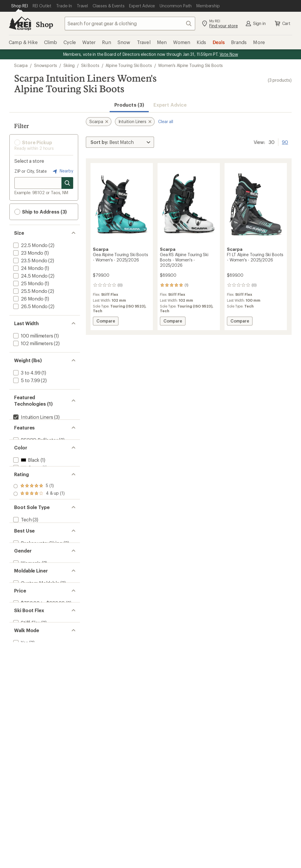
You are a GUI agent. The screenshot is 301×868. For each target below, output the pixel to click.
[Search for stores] (67, 183)
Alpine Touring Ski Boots (129, 65)
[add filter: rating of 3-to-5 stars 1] (39, 543)
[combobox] (130, 23)
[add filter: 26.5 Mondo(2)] (30, 306)
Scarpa (21, 65)
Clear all (166, 121)
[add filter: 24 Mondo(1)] (28, 268)
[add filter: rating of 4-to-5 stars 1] (39, 535)
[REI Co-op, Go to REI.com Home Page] (20, 23)
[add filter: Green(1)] (27, 491)
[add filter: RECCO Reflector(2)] (35, 454)
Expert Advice (170, 105)
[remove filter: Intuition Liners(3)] (32, 417)
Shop (44, 24)
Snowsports (46, 65)
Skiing (69, 65)
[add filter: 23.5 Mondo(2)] (30, 260)
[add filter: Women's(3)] (26, 653)
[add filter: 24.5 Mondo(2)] (30, 276)
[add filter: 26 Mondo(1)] (28, 299)
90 (285, 142)
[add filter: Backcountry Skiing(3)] (37, 624)
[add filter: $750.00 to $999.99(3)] (38, 712)
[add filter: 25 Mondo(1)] (28, 283)
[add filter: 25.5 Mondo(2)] (30, 291)
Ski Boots (90, 65)
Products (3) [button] (129, 105)
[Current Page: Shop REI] (20, 6)
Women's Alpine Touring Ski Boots (190, 65)
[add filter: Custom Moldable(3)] (36, 683)
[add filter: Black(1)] (26, 483)
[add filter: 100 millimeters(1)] (33, 336)
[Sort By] (120, 142)
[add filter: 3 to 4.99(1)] (26, 373)
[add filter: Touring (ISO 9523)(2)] (37, 595)
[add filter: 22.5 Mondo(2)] (30, 245)
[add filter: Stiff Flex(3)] (26, 742)
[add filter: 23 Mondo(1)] (28, 253)
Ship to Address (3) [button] (41, 212)
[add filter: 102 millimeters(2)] (32, 343)
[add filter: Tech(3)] (22, 587)
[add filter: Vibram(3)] (24, 425)
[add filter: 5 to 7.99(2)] (26, 380)
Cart (282, 23)
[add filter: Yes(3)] (20, 771)
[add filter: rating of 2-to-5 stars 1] (39, 550)
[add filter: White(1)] (26, 499)
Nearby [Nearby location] (62, 171)
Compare (107, 322)
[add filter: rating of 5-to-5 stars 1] (39, 528)
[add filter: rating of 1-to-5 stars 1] (39, 558)
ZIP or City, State (31, 171)
